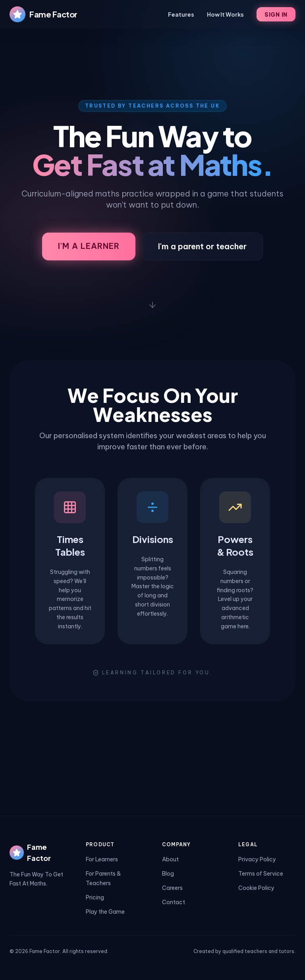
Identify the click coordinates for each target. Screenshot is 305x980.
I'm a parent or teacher (202, 246)
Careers (172, 888)
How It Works (225, 14)
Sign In (276, 14)
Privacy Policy (257, 859)
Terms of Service (261, 874)
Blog (168, 874)
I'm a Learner (89, 246)
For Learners (102, 859)
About (170, 859)
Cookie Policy (256, 888)
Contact (174, 902)
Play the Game (105, 912)
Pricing (95, 897)
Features (181, 14)
